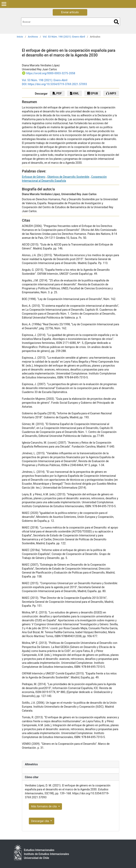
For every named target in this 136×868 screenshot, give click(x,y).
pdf (57, 93)
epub (93, 93)
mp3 (111, 93)
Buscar (116, 22)
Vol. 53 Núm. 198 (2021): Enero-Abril (64, 37)
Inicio (20, 37)
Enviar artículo (70, 12)
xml (75, 93)
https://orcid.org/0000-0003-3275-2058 (51, 73)
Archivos (33, 37)
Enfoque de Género (34, 177)
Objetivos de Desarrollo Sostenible (68, 177)
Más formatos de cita (44, 806)
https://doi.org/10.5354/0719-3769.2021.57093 (57, 84)
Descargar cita (40, 821)
